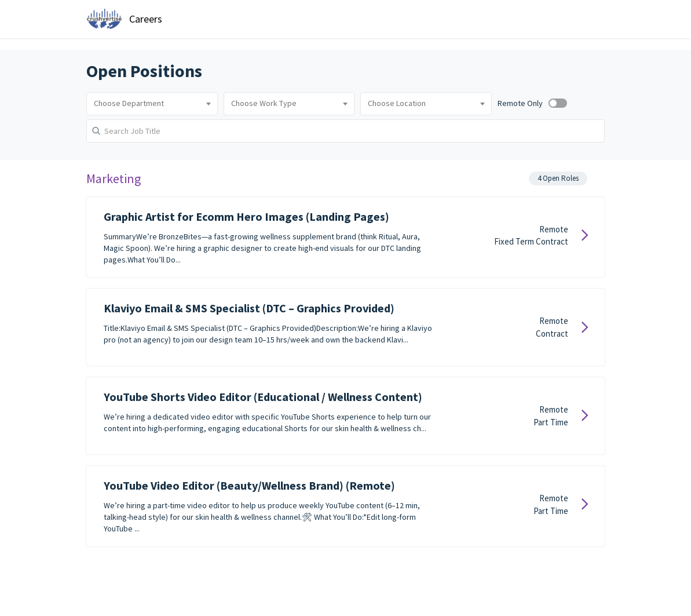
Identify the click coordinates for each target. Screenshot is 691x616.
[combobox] (152, 104)
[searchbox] (152, 104)
